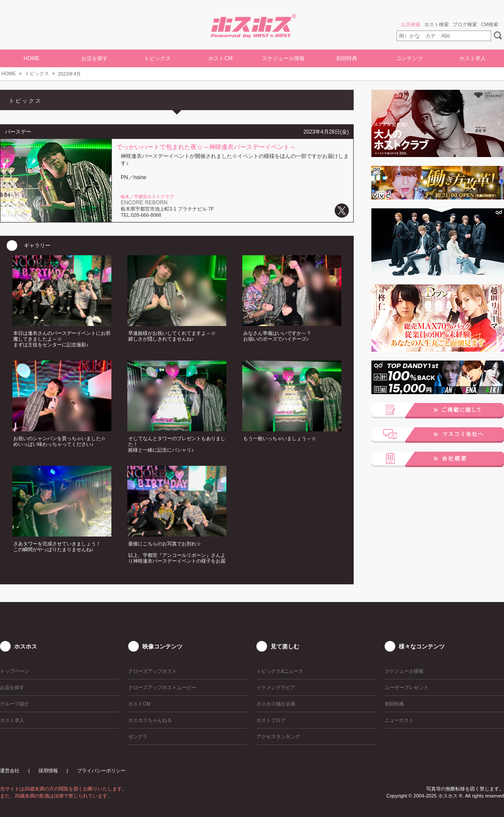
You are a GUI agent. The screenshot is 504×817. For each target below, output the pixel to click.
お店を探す (95, 58)
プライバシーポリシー (101, 771)
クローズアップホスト (153, 671)
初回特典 (347, 58)
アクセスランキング (278, 736)
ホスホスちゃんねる (150, 720)
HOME (31, 58)
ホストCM (220, 58)
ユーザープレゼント (407, 687)
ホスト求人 (473, 58)
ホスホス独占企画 (276, 704)
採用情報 (48, 771)
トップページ (15, 671)
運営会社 (10, 771)
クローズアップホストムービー (162, 687)
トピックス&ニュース (280, 671)
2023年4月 (70, 74)
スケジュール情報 (283, 58)
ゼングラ (138, 736)
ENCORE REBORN (144, 203)
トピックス (37, 73)
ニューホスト (399, 720)
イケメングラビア (276, 687)
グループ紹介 (15, 704)
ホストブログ (271, 720)
